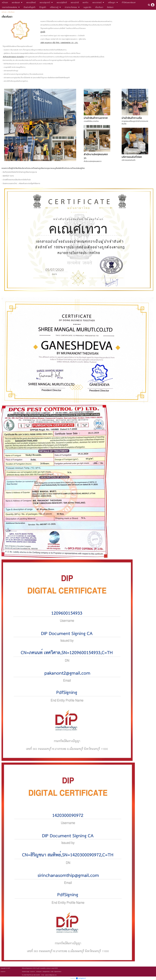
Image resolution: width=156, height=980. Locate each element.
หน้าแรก (4, 12)
